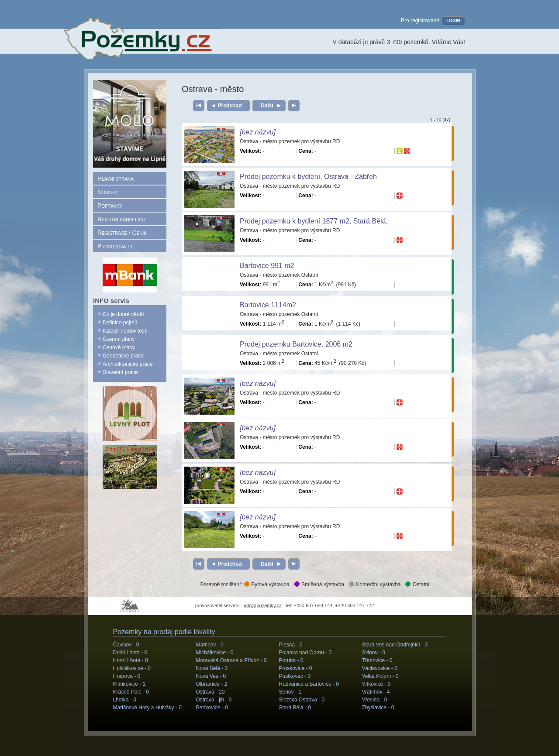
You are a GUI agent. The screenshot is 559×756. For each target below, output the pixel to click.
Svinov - (374, 653)
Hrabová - (127, 676)
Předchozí (230, 106)
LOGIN (453, 21)
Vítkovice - (376, 684)
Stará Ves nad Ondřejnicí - (395, 645)
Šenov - (290, 692)
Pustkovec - (295, 676)
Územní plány (119, 339)
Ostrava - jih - (214, 700)
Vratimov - (376, 692)
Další (267, 106)
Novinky (108, 192)
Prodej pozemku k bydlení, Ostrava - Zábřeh (308, 177)
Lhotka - (125, 700)
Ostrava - (210, 692)
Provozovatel (116, 246)
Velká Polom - (380, 676)
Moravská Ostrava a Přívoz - (231, 660)
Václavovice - (380, 668)
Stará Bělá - (295, 708)
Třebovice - (377, 660)
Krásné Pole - (131, 692)
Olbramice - (212, 684)
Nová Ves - (211, 676)
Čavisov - (126, 645)
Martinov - (210, 645)
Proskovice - (296, 668)
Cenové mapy (119, 347)
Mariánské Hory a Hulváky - (147, 708)
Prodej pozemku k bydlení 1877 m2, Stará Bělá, (314, 221)
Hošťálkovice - (132, 668)
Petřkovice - (212, 708)
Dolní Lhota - (130, 653)
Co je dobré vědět (123, 314)
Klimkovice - (129, 684)
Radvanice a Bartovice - (309, 684)
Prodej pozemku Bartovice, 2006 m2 (296, 344)
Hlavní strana (116, 179)
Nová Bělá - (212, 668)
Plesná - (291, 645)
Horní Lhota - (131, 660)
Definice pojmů (120, 323)
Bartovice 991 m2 (267, 266)
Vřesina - (375, 700)
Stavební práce (120, 372)
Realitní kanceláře (122, 219)
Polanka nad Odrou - (305, 653)
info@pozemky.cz (263, 605)
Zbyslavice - (378, 708)
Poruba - (291, 660)
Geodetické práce (123, 356)
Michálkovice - (215, 653)
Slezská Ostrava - (302, 700)
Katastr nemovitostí (125, 331)
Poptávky (110, 206)
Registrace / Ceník (122, 233)
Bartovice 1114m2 (268, 305)
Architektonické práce (128, 364)
